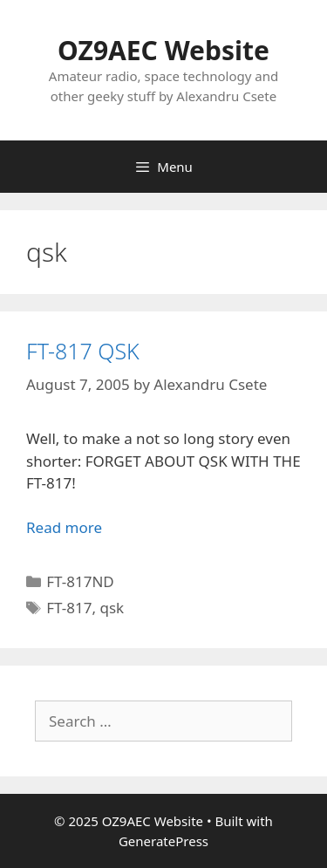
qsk (112, 608)
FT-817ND (80, 581)
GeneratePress (163, 841)
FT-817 (69, 608)
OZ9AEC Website (163, 50)
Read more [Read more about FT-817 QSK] (64, 527)
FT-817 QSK (83, 351)
